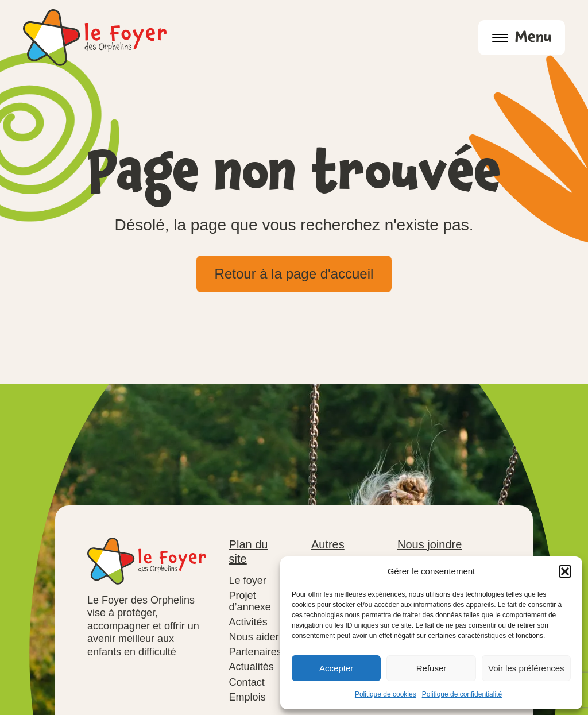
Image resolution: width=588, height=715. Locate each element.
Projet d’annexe (250, 601)
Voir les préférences (526, 668)
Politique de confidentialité (462, 694)
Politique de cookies (386, 694)
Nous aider (254, 637)
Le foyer (248, 581)
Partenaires (256, 652)
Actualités (252, 667)
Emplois (247, 697)
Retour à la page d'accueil (294, 274)
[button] (565, 571)
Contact (247, 682)
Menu (522, 40)
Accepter (336, 668)
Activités (248, 622)
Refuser (432, 668)
